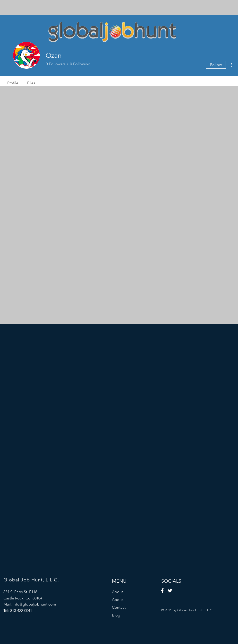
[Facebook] (162, 591)
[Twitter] (170, 591)
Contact (119, 607)
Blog (116, 615)
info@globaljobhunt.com (34, 604)
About (117, 592)
